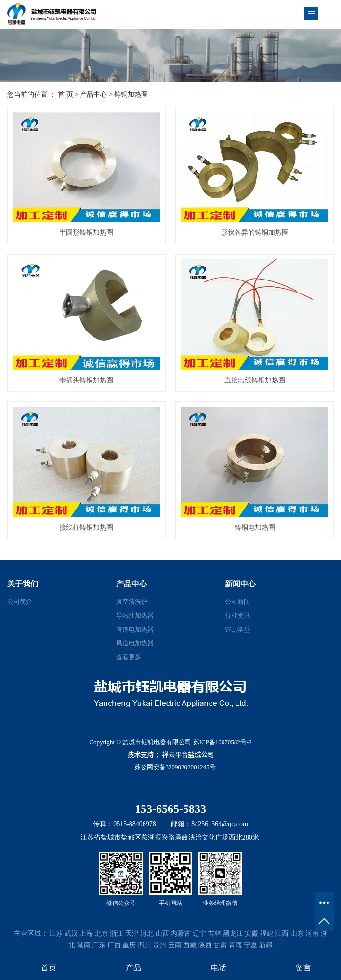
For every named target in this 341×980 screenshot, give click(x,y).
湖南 (84, 945)
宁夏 (250, 945)
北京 (102, 934)
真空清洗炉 (132, 602)
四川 (144, 945)
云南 (175, 945)
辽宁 (199, 934)
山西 (162, 934)
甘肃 (220, 945)
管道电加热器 (135, 630)
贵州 (159, 945)
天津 (132, 934)
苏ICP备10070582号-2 (223, 742)
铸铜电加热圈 (255, 528)
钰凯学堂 (237, 630)
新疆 (266, 945)
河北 (147, 934)
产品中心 (93, 95)
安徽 (251, 934)
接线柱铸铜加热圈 (86, 528)
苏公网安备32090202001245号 (175, 767)
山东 (297, 934)
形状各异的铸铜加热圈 (255, 233)
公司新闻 (237, 602)
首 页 (66, 95)
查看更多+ (130, 657)
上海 (86, 934)
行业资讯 (237, 616)
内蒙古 (181, 934)
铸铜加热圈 (131, 95)
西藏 (190, 945)
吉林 (214, 934)
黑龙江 (233, 934)
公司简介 (20, 602)
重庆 (129, 945)
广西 (114, 945)
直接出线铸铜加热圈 (255, 380)
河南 (312, 934)
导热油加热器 (135, 616)
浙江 (117, 934)
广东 (99, 945)
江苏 (56, 934)
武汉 (71, 934)
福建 (267, 934)
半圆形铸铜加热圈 (86, 233)
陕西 (205, 945)
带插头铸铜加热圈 (86, 380)
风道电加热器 (135, 643)
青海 (236, 945)
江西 (282, 934)
